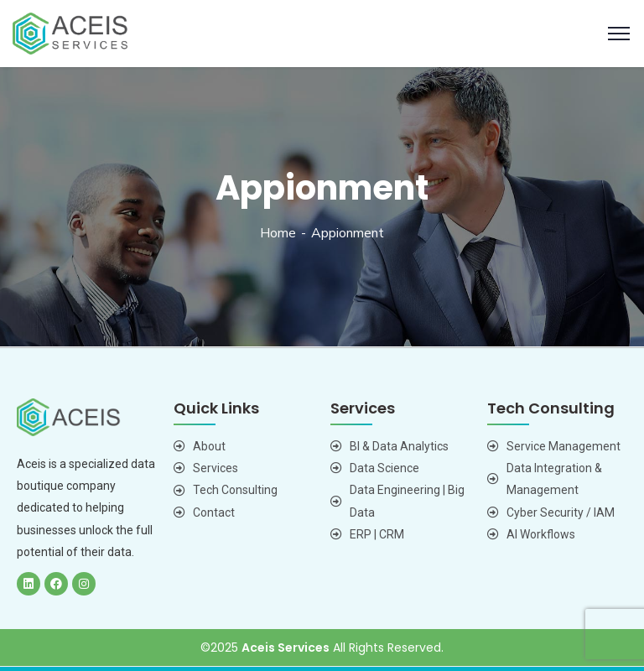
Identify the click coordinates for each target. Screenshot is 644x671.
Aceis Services (286, 648)
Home (278, 233)
